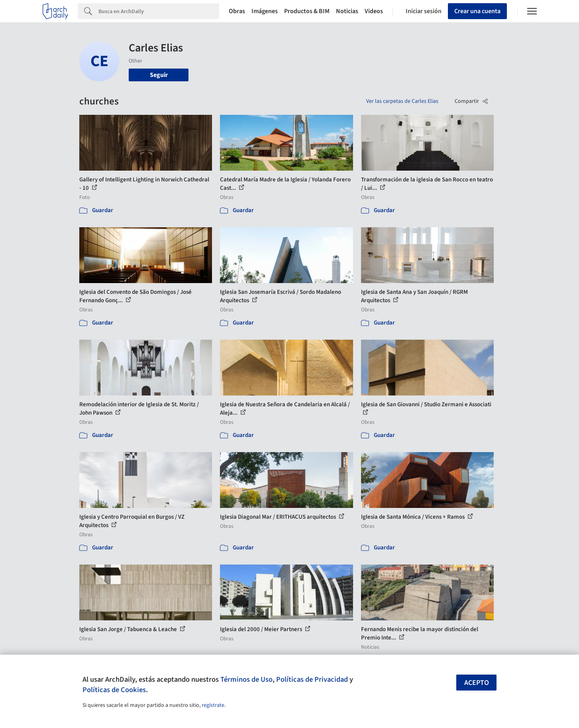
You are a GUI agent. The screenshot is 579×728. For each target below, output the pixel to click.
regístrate (213, 705)
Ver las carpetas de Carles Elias (402, 101)
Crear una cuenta (477, 11)
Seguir (159, 75)
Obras (237, 11)
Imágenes (265, 11)
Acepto (477, 683)
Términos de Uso (246, 679)
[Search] (159, 11)
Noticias (347, 11)
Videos (374, 11)
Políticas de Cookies (114, 690)
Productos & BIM (307, 11)
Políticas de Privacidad (312, 679)
